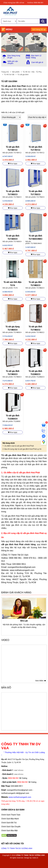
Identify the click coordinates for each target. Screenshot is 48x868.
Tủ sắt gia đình (23, 75)
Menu (9, 29)
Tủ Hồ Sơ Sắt (9, 75)
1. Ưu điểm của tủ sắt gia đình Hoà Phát (18, 446)
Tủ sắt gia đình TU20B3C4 (13, 417)
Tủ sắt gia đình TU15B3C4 (13, 237)
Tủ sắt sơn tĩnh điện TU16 (13, 283)
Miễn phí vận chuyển (13, 62)
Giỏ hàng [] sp (39, 29)
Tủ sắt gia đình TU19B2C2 (35, 328)
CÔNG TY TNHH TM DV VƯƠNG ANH (17, 848)
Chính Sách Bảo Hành (10, 819)
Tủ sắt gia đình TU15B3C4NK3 (35, 237)
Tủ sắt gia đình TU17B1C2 (35, 148)
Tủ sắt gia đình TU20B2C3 (35, 372)
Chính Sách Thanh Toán (11, 815)
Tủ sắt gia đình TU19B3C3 (13, 372)
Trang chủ (5, 72)
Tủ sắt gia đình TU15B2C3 (13, 193)
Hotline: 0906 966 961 (35, 3)
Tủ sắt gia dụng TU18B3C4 (13, 328)
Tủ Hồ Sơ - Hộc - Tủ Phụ (32, 72)
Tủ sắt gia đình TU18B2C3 (35, 283)
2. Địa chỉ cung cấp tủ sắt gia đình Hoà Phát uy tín (22, 449)
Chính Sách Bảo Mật (9, 831)
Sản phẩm (16, 72)
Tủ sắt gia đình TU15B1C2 (13, 148)
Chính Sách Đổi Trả (9, 823)
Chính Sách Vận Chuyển (11, 827)
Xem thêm (39, 681)
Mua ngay (13, 163)
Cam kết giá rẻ (37, 62)
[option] (24, 613)
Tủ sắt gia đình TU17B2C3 (35, 193)
